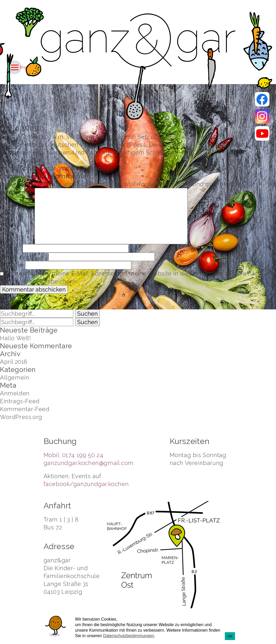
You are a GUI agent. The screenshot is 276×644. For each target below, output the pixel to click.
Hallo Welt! (21, 128)
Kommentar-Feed (25, 409)
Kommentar (16, 192)
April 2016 (14, 362)
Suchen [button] (87, 314)
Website (12, 265)
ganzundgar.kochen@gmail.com (89, 463)
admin (127, 137)
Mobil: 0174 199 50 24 (74, 455)
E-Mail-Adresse (24, 257)
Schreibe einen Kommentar (177, 137)
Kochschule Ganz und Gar (138, 41)
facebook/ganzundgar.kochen (86, 484)
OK (230, 636)
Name (11, 248)
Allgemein (15, 377)
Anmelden (15, 393)
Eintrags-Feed (20, 401)
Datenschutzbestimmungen (129, 636)
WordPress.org (21, 417)
